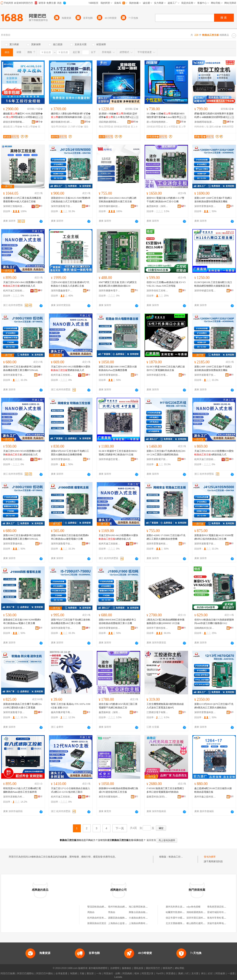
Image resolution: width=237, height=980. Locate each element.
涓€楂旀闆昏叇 (122, 127)
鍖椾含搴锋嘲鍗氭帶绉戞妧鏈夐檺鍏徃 (14, 122)
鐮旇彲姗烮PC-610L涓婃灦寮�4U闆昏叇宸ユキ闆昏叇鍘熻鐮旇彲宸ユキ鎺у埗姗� (23, 116)
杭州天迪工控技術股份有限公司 (14, 291)
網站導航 (180, 968)
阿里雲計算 (148, 973)
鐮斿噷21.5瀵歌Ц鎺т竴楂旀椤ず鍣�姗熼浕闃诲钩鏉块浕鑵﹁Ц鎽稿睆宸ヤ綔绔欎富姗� (71, 116)
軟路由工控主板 (177, 857)
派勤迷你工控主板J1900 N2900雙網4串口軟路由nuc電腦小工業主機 (22, 621)
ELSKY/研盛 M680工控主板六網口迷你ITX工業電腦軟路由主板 (166, 368)
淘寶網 (73, 973)
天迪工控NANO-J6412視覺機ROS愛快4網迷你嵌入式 (23, 284)
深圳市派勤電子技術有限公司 (62, 206)
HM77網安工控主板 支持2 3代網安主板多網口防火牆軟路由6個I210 (118, 284)
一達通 (231, 973)
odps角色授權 (193, 907)
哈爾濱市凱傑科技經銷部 (179, 912)
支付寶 (195, 973)
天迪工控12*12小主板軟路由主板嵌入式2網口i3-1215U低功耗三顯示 (71, 790)
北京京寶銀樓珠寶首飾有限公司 (182, 923)
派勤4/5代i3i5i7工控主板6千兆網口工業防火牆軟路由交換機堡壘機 (70, 453)
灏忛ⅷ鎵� (215, 127)
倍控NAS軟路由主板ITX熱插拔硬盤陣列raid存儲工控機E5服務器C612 (214, 621)
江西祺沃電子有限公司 (157, 712)
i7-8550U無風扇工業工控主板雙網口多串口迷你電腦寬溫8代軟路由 (165, 790)
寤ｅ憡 (39, 117)
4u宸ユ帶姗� (30, 127)
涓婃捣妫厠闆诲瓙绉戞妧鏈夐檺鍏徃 (110, 122)
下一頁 (120, 828)
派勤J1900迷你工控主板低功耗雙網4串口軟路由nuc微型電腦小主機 (70, 537)
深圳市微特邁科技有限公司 (110, 206)
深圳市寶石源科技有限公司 (201, 918)
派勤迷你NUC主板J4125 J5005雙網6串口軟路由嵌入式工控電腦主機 (71, 200)
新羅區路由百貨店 (97, 923)
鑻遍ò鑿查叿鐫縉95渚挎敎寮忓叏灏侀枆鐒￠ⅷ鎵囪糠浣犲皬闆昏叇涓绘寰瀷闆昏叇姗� (214, 116)
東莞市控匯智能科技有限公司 (110, 797)
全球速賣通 (61, 973)
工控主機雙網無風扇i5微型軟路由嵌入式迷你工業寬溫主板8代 (165, 706)
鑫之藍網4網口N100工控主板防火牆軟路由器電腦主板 (213, 790)
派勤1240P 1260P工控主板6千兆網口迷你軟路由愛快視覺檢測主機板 (213, 200)
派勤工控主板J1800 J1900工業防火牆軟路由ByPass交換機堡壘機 (118, 368)
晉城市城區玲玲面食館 (219, 912)
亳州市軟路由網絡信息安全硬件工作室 (128, 907)
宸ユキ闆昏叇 (171, 127)
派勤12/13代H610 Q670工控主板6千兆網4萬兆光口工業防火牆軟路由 (214, 706)
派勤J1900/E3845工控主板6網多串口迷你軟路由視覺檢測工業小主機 (117, 621)
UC (187, 973)
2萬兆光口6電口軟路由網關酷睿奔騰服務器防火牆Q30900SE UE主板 (166, 621)
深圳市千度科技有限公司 (157, 628)
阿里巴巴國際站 (25, 973)
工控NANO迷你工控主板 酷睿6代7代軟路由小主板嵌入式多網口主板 (70, 284)
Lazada (118, 977)
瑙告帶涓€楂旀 (59, 127)
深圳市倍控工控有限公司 (157, 291)
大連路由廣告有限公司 (141, 918)
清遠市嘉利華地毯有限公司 (221, 923)
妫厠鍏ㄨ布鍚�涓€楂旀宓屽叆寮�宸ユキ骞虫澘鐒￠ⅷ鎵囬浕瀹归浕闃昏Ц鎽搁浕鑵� (118, 116)
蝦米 (137, 973)
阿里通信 (171, 973)
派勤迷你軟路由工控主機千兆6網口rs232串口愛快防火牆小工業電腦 (22, 706)
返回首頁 (151, 840)
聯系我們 (167, 968)
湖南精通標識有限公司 (198, 912)
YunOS (160, 973)
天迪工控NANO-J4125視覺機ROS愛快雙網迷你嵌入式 (71, 368)
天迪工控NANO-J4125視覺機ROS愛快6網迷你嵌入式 (118, 537)
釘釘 (211, 973)
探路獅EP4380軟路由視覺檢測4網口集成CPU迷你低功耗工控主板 (118, 790)
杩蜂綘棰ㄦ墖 (201, 127)
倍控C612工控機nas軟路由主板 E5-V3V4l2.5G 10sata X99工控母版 (166, 284)
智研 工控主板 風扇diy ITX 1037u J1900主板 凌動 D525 (71, 706)
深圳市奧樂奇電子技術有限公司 (110, 291)
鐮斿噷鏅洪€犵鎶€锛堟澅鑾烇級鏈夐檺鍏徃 (62, 122)
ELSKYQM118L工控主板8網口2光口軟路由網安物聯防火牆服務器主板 (213, 284)
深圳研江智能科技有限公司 (14, 206)
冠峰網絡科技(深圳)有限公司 (205, 628)
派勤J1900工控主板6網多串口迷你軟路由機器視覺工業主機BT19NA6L (22, 368)
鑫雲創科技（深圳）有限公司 (157, 206)
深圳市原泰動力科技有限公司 (14, 797)
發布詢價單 (210, 857)
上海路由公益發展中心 (120, 923)
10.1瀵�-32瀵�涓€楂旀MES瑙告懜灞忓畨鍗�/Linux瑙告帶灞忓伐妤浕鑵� (166, 116)
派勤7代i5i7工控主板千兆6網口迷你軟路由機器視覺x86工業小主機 (71, 621)
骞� (39, 122)
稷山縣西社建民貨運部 (198, 923)
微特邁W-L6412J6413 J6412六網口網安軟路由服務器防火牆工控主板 (118, 200)
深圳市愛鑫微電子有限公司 (62, 291)
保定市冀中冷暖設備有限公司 (181, 918)
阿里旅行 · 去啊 (112, 973)
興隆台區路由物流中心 (141, 912)
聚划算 (90, 973)
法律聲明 (115, 968)
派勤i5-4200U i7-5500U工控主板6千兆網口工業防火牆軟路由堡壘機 (166, 537)
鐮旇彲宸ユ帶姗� (13, 127)
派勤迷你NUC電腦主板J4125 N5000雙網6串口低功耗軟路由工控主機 (214, 537)
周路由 (91, 912)
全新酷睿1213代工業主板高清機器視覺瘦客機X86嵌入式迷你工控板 (22, 200)
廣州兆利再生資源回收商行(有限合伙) (185, 907)
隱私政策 (139, 968)
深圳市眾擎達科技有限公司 (205, 206)
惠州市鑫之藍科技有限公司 (205, 797)
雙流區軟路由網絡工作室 (100, 907)
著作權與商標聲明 (98, 968)
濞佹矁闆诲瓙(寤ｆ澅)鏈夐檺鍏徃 (205, 122)
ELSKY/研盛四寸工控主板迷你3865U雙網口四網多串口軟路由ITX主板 (118, 453)
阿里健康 (220, 973)
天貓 (82, 973)
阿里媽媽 (127, 973)
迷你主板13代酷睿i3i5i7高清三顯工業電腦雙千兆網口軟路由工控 (118, 706)
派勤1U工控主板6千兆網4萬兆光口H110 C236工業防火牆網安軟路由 (166, 453)
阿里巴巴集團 (8, 973)
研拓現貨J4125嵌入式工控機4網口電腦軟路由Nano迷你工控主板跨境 (22, 790)
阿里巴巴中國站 (45, 973)
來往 (203, 973)
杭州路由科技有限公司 (99, 918)
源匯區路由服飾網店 (119, 918)
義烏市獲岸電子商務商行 (62, 712)
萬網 (181, 973)
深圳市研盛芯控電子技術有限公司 (205, 291)
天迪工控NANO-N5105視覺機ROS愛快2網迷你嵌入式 (22, 453)
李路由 (112, 912)
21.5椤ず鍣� (75, 127)
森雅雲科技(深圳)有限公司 (157, 797)
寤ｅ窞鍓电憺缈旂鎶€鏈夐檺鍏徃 (157, 122)
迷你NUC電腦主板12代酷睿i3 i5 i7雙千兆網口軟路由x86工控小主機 (165, 200)
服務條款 (127, 968)
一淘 (99, 973)
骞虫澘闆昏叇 (106, 127)
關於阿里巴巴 (153, 968)
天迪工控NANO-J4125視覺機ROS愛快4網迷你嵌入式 (214, 453)
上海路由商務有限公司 (141, 923)
